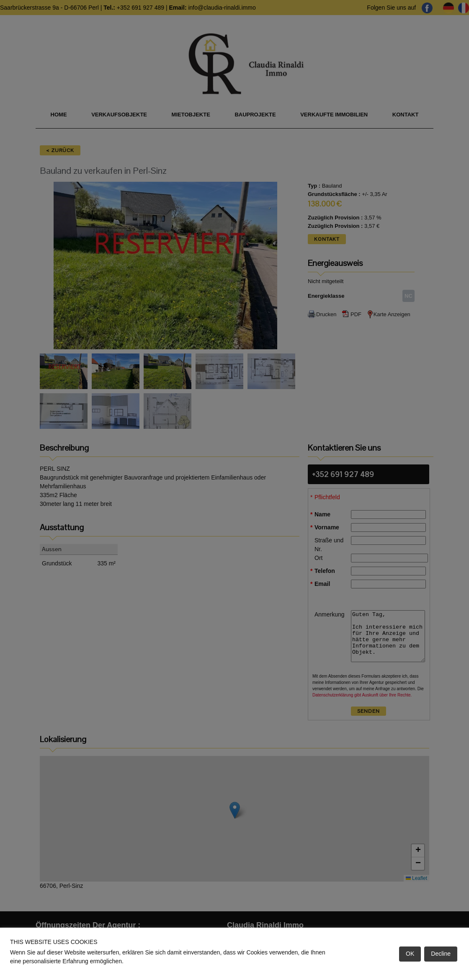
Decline (441, 954)
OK (410, 954)
